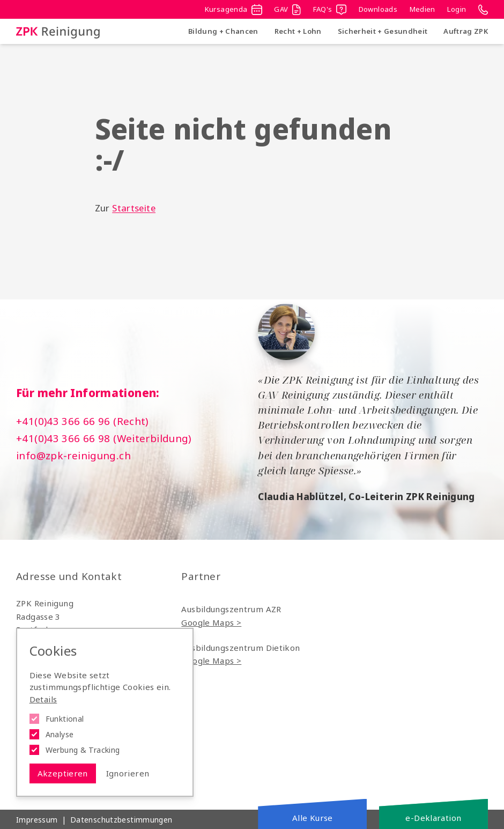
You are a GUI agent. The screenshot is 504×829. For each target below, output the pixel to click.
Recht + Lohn (298, 31)
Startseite (134, 208)
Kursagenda (234, 10)
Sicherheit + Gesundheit (383, 31)
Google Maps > (211, 622)
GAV (287, 10)
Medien (423, 9)
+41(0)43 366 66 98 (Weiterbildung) (104, 438)
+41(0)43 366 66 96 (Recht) (82, 421)
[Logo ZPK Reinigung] (58, 31)
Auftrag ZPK (466, 31)
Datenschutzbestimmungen (121, 820)
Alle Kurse (313, 818)
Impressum (37, 820)
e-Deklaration (433, 818)
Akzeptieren (63, 773)
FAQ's (330, 10)
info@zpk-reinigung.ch (73, 456)
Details (43, 699)
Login (457, 9)
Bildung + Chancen (223, 31)
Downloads (378, 9)
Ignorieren (128, 773)
